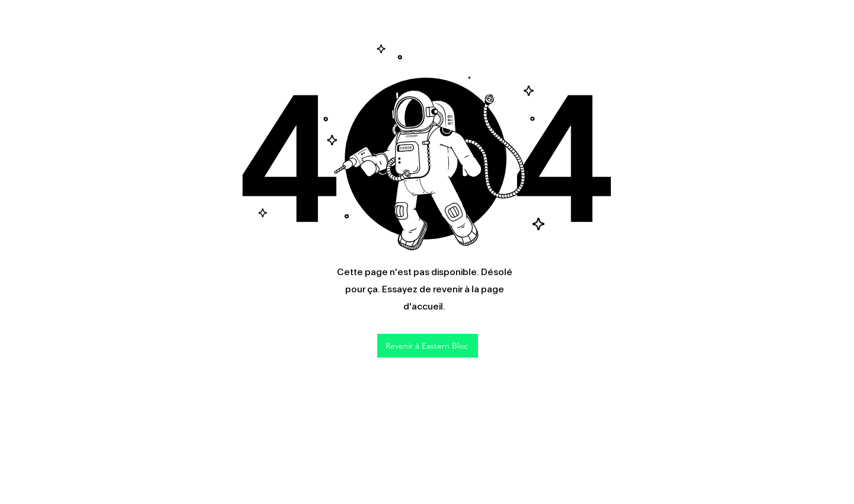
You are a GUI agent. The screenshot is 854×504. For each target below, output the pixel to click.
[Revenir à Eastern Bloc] (428, 346)
